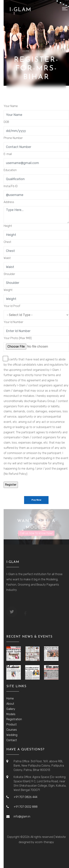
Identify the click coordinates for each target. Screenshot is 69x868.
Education (10, 170)
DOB (6, 122)
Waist (7, 258)
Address (9, 202)
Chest (7, 242)
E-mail (8, 154)
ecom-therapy (45, 842)
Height (8, 226)
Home (26, 51)
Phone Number (13, 138)
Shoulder (9, 274)
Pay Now (36, 500)
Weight (8, 290)
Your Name (11, 106)
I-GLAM (20, 10)
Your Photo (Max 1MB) (18, 338)
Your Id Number (13, 322)
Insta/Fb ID (11, 186)
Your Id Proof (12, 306)
